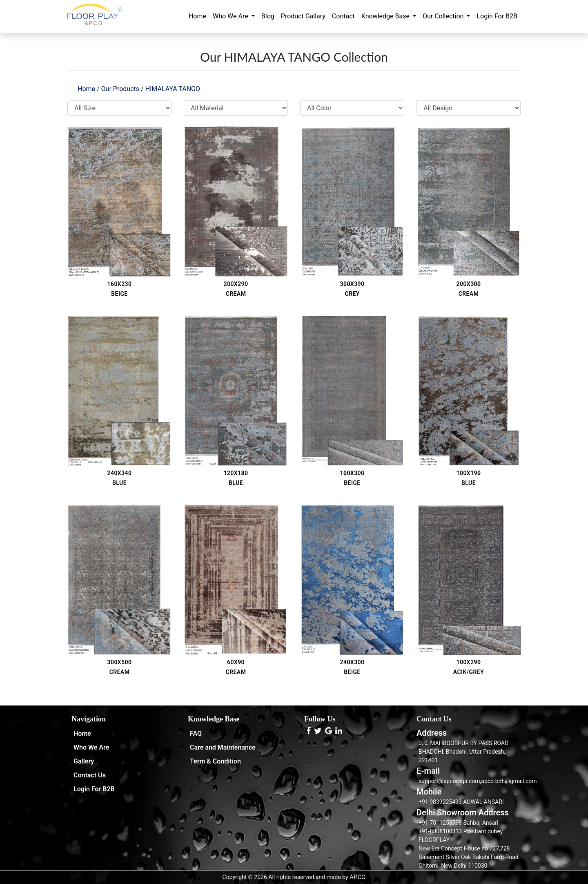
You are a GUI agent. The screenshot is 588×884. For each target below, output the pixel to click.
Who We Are (231, 16)
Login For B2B (497, 16)
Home (197, 16)
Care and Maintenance (223, 747)
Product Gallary (303, 16)
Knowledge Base (386, 16)
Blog (268, 16)
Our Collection (444, 16)
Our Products (120, 89)
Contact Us (90, 775)
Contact (343, 16)
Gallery (84, 761)
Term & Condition (215, 761)
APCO (357, 877)
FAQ (196, 733)
